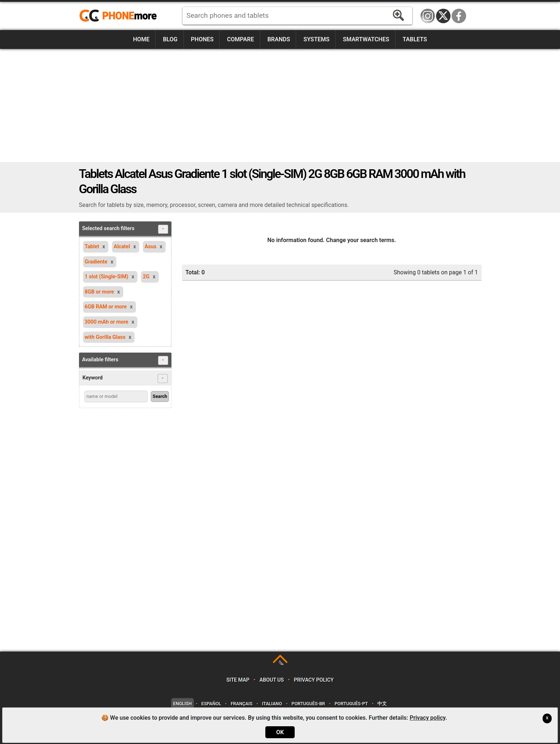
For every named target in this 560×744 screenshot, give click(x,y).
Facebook (459, 16)
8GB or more (99, 292)
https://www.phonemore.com (120, 16)
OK (280, 732)
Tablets (415, 39)
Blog (170, 39)
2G (146, 277)
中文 (382, 704)
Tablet (92, 247)
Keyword (125, 379)
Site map (238, 680)
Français (241, 704)
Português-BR (308, 704)
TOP (281, 663)
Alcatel (122, 247)
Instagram (428, 16)
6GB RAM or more (106, 307)
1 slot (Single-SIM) (107, 277)
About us (272, 680)
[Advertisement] (280, 105)
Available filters (125, 360)
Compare (240, 39)
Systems (316, 39)
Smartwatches (366, 39)
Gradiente (96, 262)
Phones (202, 39)
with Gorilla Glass (105, 337)
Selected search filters (125, 229)
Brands (279, 39)
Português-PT (351, 704)
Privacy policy (314, 680)
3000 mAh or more (107, 322)
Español (211, 704)
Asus (150, 247)
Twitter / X (443, 16)
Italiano (272, 704)
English (182, 704)
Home (141, 39)
